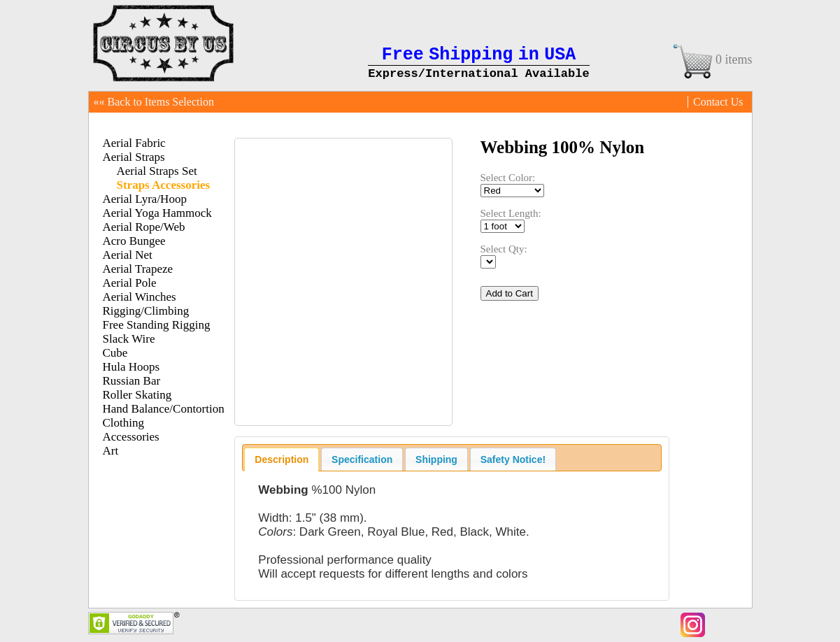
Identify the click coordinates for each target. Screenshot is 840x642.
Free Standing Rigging (157, 325)
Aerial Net (128, 255)
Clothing (124, 423)
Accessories (131, 437)
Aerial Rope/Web (144, 227)
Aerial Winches (140, 297)
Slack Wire (129, 339)
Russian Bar (132, 381)
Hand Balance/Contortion (164, 409)
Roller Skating (137, 395)
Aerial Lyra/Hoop (145, 199)
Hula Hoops (131, 367)
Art (111, 451)
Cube (115, 353)
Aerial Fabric (134, 143)
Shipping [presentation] (436, 459)
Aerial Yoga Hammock (157, 213)
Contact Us (718, 102)
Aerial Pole (130, 283)
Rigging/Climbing (146, 311)
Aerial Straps (134, 157)
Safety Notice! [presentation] (513, 459)
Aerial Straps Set (157, 171)
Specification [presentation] (362, 459)
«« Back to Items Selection (154, 102)
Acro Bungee (134, 241)
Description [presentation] (282, 459)
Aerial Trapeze (138, 269)
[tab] (282, 459)
